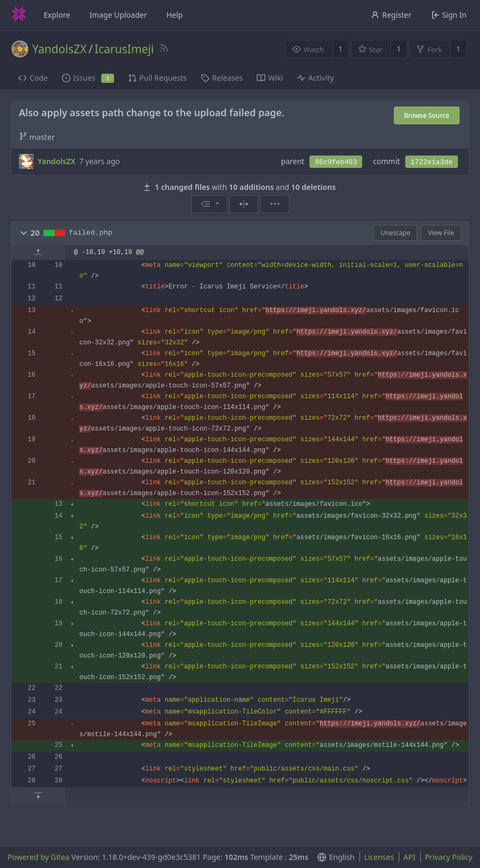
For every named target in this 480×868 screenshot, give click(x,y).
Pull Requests (157, 78)
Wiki (270, 78)
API (410, 857)
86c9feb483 (336, 162)
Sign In (449, 15)
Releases (222, 78)
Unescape (395, 233)
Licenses (379, 857)
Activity (315, 78)
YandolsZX (59, 49)
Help (175, 15)
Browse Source (427, 115)
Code (33, 78)
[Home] (19, 15)
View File (441, 233)
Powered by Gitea (38, 857)
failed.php (91, 233)
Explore (57, 15)
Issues (88, 78)
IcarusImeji (124, 49)
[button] (24, 233)
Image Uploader (118, 15)
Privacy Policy (449, 857)
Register (391, 15)
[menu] (209, 204)
